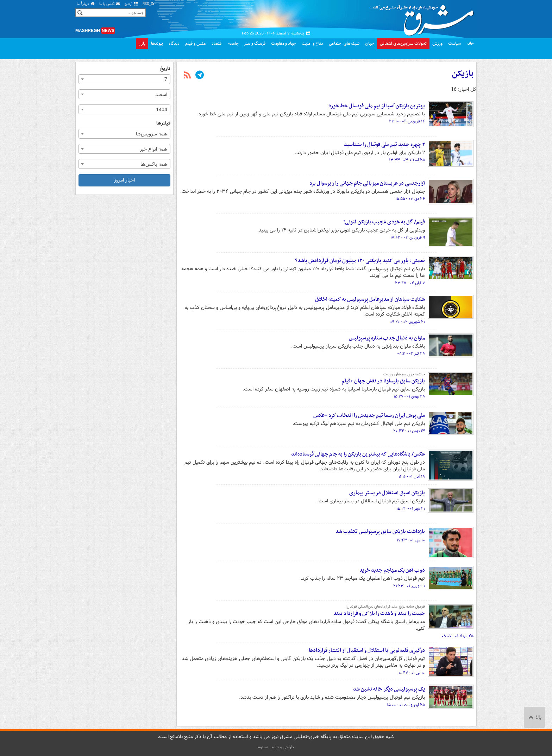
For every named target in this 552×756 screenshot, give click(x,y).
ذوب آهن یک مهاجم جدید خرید (392, 570)
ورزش (437, 43)
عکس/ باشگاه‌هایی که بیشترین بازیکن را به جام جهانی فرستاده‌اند (358, 454)
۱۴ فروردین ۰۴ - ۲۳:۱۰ (407, 121)
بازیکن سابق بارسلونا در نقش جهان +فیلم (383, 381)
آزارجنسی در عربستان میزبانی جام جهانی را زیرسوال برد (367, 183)
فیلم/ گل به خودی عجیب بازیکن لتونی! (384, 222)
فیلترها (163, 123)
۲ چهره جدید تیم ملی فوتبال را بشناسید (384, 145)
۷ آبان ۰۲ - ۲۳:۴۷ (410, 283)
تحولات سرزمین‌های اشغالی (403, 43)
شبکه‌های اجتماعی (344, 43)
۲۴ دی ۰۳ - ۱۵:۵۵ (410, 199)
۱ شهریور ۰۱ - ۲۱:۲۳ (409, 586)
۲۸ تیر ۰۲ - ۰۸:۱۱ (411, 354)
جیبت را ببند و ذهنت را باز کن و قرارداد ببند (379, 614)
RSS (149, 4)
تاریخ (165, 69)
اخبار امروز (124, 180)
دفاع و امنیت (312, 43)
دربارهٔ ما (86, 4)
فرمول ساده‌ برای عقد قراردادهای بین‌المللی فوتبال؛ (385, 606)
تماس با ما (110, 4)
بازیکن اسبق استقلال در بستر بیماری (387, 493)
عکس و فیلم (196, 43)
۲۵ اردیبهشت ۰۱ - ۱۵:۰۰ (406, 705)
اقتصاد (217, 43)
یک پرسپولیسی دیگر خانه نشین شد (389, 689)
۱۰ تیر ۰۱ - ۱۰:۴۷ (412, 673)
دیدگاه (174, 43)
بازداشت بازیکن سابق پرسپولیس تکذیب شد (380, 532)
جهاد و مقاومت (284, 43)
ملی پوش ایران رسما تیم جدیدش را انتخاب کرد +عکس (369, 415)
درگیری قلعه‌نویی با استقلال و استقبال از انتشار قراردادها (367, 650)
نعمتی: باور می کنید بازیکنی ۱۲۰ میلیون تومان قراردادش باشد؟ (360, 261)
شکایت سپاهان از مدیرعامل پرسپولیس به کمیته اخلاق (370, 299)
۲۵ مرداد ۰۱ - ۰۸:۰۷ (457, 636)
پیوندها (157, 43)
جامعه (233, 43)
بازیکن (463, 74)
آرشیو (131, 4)
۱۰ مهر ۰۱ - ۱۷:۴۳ (411, 540)
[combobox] (124, 79)
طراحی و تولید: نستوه (276, 747)
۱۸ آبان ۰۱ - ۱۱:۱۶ (412, 477)
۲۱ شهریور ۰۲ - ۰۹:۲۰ (407, 322)
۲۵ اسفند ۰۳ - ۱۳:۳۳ (407, 160)
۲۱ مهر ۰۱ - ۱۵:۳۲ (411, 509)
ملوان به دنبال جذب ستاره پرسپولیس (387, 338)
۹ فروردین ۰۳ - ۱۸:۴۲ (408, 237)
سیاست (454, 43)
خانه (470, 43)
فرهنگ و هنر (255, 43)
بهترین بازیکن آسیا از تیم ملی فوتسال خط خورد (377, 106)
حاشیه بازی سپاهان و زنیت (404, 374)
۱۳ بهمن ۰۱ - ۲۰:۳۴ (409, 431)
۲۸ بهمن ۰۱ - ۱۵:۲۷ (409, 396)
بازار (142, 43)
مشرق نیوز (424, 18)
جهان (370, 43)
